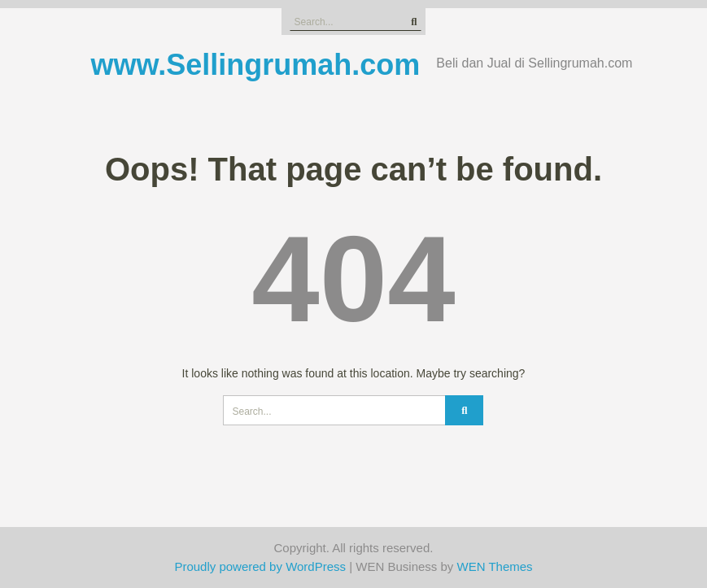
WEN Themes (495, 566)
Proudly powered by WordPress (260, 566)
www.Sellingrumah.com (256, 65)
